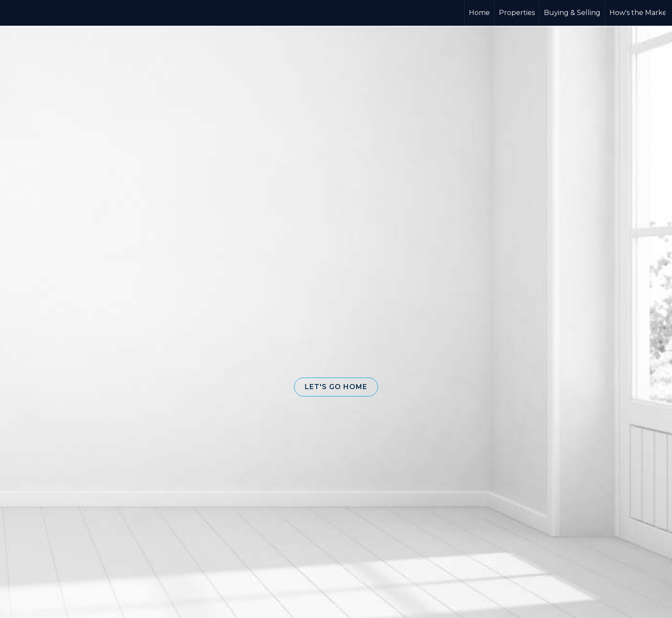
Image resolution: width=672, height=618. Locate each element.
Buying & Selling (572, 13)
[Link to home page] (336, 13)
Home (479, 13)
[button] (336, 387)
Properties (517, 13)
